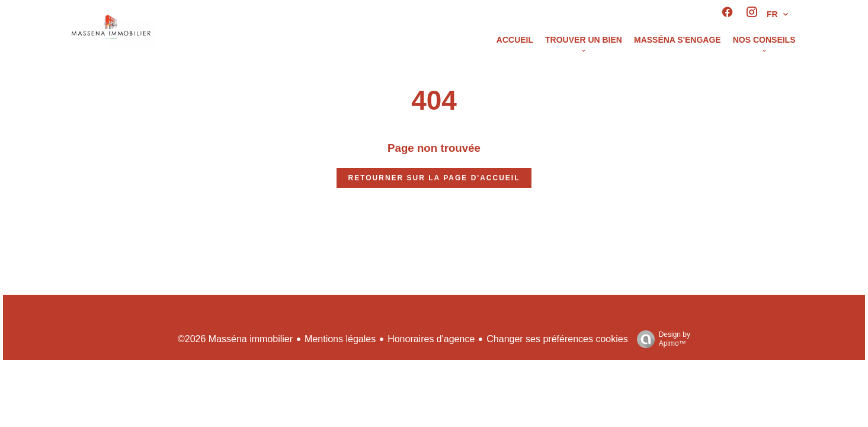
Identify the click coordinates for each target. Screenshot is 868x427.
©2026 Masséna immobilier (235, 339)
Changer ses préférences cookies (557, 339)
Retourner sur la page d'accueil (434, 178)
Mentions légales (340, 339)
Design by (661, 339)
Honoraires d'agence (431, 339)
